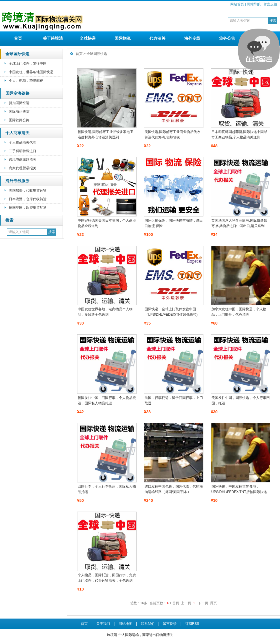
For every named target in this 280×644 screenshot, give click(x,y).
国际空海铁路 (17, 93)
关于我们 (103, 624)
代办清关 (157, 38)
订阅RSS (192, 624)
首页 (18, 38)
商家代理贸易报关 (23, 168)
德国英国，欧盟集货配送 (28, 208)
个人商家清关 (17, 133)
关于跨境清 (53, 38)
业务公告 (227, 38)
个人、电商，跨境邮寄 (26, 81)
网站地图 (125, 624)
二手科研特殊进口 (23, 151)
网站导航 (254, 4)
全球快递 (88, 38)
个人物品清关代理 (23, 142)
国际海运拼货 (19, 112)
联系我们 (148, 624)
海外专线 (192, 38)
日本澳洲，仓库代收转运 (28, 199)
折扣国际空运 (19, 103)
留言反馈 (270, 4)
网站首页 (237, 4)
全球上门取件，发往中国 (28, 63)
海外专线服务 (17, 181)
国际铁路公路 (19, 120)
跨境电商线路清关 (23, 160)
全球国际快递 (17, 54)
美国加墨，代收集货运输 (28, 190)
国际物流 (123, 38)
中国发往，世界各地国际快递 (31, 72)
